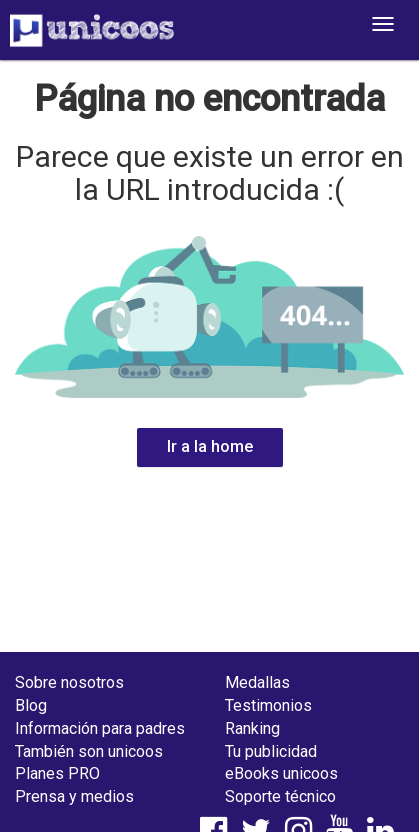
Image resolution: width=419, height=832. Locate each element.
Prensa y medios (74, 796)
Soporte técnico (280, 796)
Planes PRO (57, 773)
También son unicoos (89, 751)
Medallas (257, 682)
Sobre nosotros (69, 682)
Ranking (252, 728)
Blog (31, 705)
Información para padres (100, 728)
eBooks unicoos (281, 773)
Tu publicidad (271, 751)
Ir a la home (210, 446)
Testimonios (268, 705)
